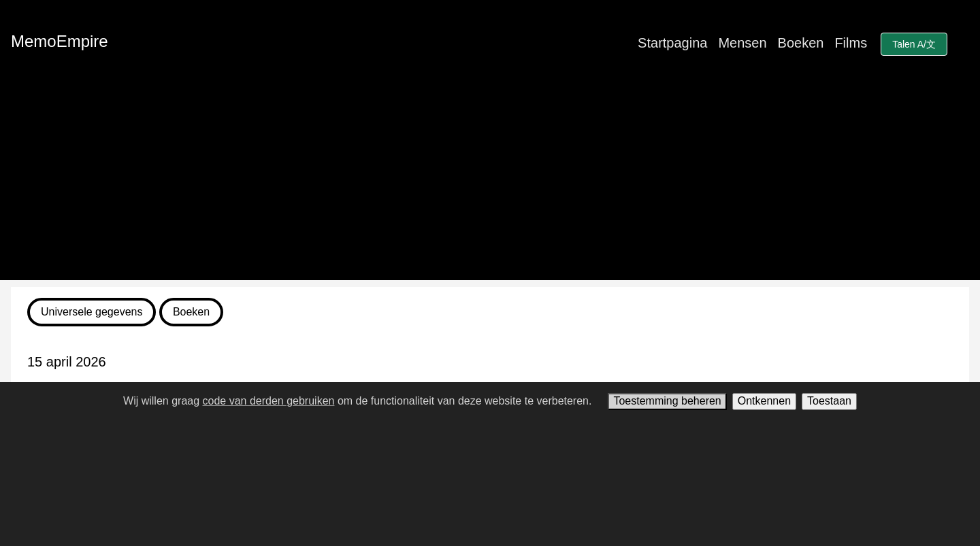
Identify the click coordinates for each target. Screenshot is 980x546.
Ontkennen (764, 401)
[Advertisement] (490, 185)
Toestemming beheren (667, 401)
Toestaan (829, 401)
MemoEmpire (60, 41)
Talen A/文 (914, 44)
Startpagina (672, 43)
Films (851, 43)
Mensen (742, 43)
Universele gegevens (92, 312)
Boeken (801, 43)
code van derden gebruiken (269, 401)
